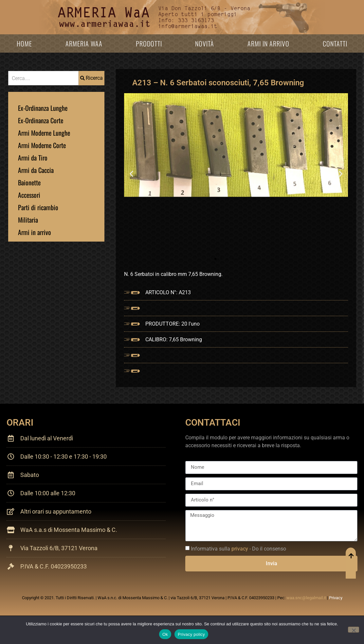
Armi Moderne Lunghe (44, 133)
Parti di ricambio (38, 207)
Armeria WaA (84, 43)
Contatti (335, 43)
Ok (165, 634)
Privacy (336, 598)
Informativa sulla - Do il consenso (238, 549)
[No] (354, 630)
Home (24, 43)
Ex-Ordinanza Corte (41, 120)
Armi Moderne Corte (42, 145)
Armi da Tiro (33, 158)
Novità (205, 43)
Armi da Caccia (36, 170)
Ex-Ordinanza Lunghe (43, 108)
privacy (240, 549)
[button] (131, 174)
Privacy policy (191, 634)
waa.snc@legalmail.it (306, 598)
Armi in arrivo (268, 43)
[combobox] (43, 78)
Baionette (29, 182)
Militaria (28, 220)
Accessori (29, 195)
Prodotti (149, 43)
